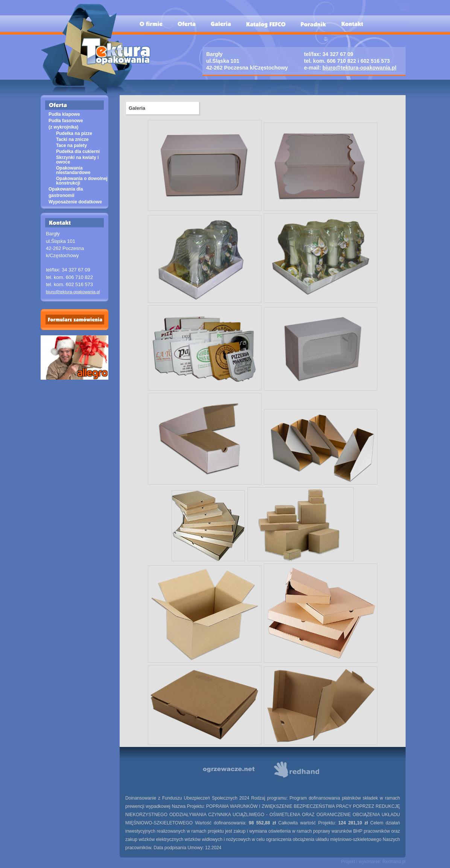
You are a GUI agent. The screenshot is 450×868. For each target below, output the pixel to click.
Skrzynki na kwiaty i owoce (77, 160)
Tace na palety (71, 145)
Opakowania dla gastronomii (66, 192)
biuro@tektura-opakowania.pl (359, 68)
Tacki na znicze (72, 139)
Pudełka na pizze (74, 133)
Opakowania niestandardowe (73, 170)
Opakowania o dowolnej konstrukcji (82, 181)
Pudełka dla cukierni (78, 151)
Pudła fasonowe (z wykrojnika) (66, 124)
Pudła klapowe (64, 114)
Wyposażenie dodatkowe (75, 202)
